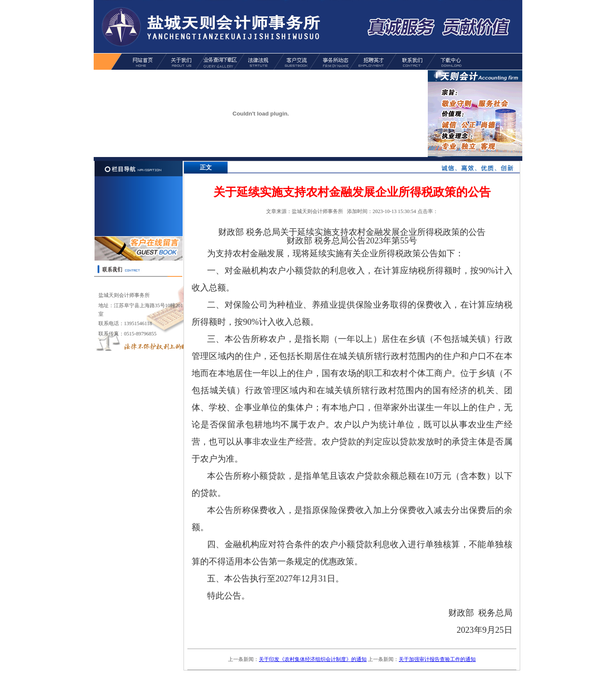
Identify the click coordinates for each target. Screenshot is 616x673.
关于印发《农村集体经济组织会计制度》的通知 (313, 659)
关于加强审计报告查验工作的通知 (437, 659)
